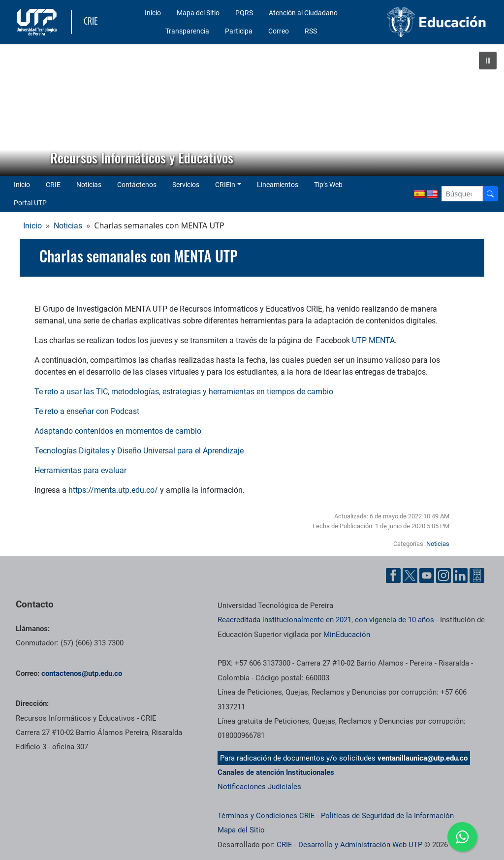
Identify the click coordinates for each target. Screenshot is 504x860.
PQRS (244, 13)
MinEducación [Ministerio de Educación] (347, 635)
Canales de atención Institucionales (276, 772)
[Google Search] (462, 194)
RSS (311, 31)
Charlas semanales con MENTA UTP (139, 256)
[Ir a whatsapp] (462, 837)
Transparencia (187, 31)
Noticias (89, 185)
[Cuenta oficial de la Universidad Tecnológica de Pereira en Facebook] (393, 575)
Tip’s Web (328, 185)
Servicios (186, 185)
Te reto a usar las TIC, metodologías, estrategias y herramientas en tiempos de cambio (184, 392)
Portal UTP (30, 203)
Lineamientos (278, 185)
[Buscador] (490, 194)
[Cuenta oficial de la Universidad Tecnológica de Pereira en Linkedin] (460, 575)
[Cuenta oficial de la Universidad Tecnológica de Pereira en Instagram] (443, 575)
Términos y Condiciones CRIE (266, 816)
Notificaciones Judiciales (259, 787)
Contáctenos (137, 185)
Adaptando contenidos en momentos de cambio (118, 431)
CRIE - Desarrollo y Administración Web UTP (349, 845)
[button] (488, 61)
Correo (279, 31)
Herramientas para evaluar (80, 470)
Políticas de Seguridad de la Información (387, 816)
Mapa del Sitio (198, 13)
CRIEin (225, 185)
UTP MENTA (373, 340)
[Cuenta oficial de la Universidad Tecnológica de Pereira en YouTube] (427, 575)
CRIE (53, 185)
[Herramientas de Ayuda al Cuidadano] (477, 575)
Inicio (153, 13)
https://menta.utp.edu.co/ (113, 490)
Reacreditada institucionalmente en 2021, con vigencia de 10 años (326, 620)
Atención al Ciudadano (303, 13)
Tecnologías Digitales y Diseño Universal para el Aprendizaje (139, 451)
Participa (239, 31)
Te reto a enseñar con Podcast (87, 411)
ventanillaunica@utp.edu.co (423, 758)
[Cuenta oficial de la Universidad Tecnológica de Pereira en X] (410, 575)
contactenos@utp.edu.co (82, 673)
